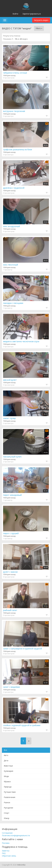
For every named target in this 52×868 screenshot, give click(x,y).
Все (5, 750)
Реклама (6, 843)
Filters (39, 28)
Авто (6, 755)
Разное (7, 802)
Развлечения (10, 797)
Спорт (7, 813)
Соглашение (7, 833)
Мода (6, 776)
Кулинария (8, 771)
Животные (8, 766)
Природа (8, 787)
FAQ (4, 853)
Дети (6, 761)
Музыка (7, 781)
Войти (15, 14)
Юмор (7, 818)
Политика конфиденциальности (16, 835)
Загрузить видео (41, 20)
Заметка (6, 851)
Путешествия (10, 792)
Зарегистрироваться (32, 14)
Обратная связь (9, 856)
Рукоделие (8, 808)
